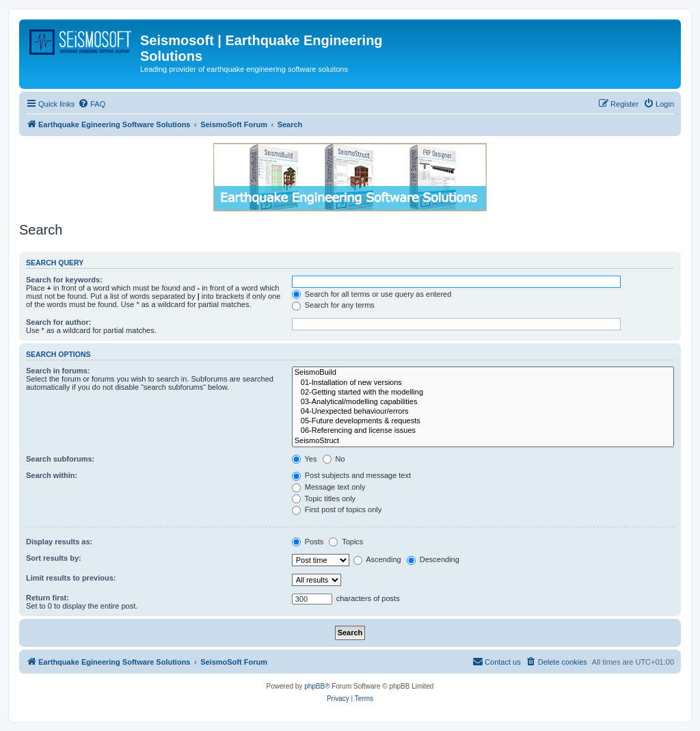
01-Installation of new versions (483, 383)
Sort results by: (54, 558)
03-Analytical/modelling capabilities (483, 402)
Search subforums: (60, 459)
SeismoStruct (483, 441)
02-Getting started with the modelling (483, 393)
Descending (433, 559)
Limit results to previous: (71, 578)
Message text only (329, 487)
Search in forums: (58, 371)
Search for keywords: (64, 280)
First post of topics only (337, 509)
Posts (308, 542)
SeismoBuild (483, 373)
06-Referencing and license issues (483, 431)
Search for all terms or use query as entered (372, 294)
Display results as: (59, 542)
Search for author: (58, 322)
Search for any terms (333, 305)
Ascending (377, 559)
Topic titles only (324, 499)
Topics (346, 542)
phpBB (314, 686)
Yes (305, 459)
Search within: (52, 475)
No (334, 459)
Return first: (48, 598)
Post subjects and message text (351, 475)
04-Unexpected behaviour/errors (483, 412)
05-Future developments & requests (483, 421)
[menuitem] (92, 104)
